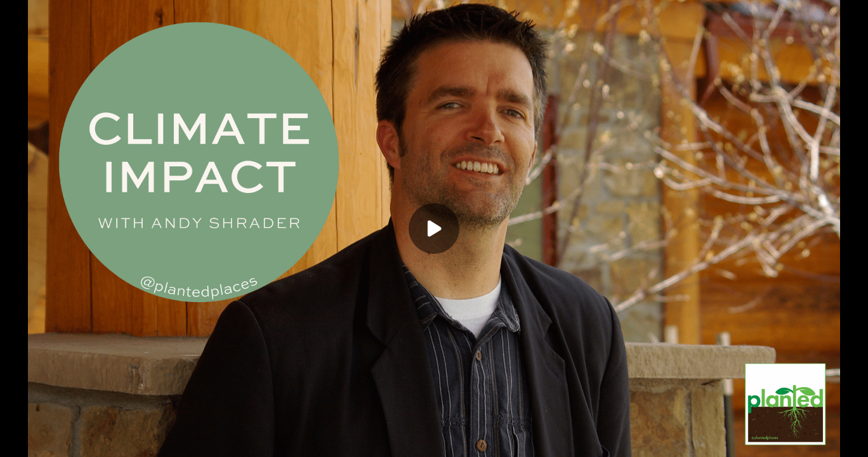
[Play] (434, 228)
